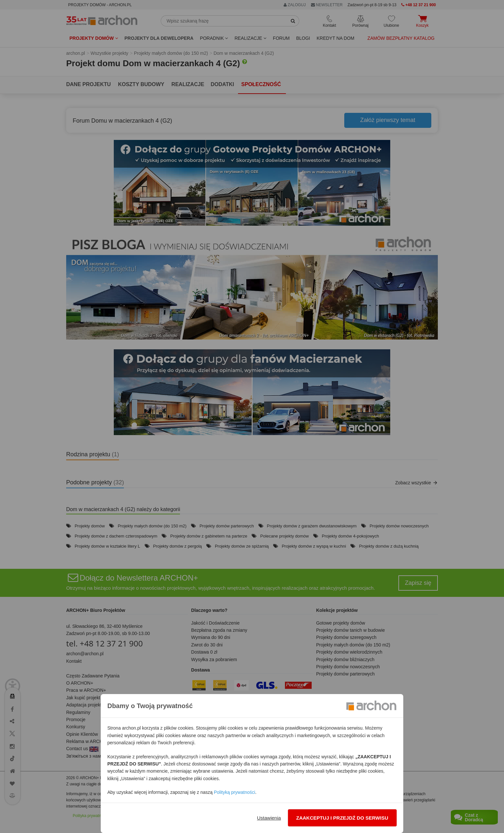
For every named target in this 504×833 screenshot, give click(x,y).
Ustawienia (269, 818)
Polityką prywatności (235, 792)
